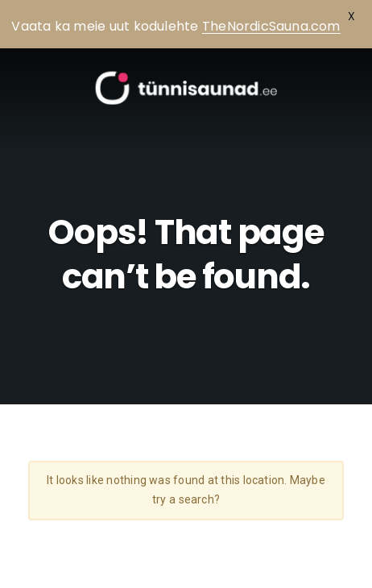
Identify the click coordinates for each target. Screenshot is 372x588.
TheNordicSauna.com (271, 26)
